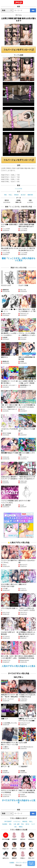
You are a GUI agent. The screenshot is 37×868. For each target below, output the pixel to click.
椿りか (31, 846)
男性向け (17, 195)
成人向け (23, 195)
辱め (6, 195)
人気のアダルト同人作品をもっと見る (19, 666)
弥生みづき (6, 846)
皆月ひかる (6, 855)
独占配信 (5, 824)
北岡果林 (14, 836)
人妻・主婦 (16, 824)
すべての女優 (6, 836)
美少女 (27, 824)
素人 (16, 827)
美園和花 (14, 855)
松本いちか (31, 855)
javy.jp (19, 2)
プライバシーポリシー (22, 863)
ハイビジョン (17, 822)
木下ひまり (23, 846)
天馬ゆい (23, 855)
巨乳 (10, 824)
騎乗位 (21, 827)
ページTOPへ (31, 863)
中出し (10, 195)
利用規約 (12, 863)
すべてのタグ (8, 822)
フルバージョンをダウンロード (19, 50)
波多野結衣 (31, 836)
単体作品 (25, 822)
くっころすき (19, 189)
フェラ (33, 824)
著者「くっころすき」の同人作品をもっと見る (19, 259)
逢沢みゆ (23, 836)
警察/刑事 (30, 195)
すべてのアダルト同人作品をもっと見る (19, 801)
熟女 (22, 824)
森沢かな (14, 846)
